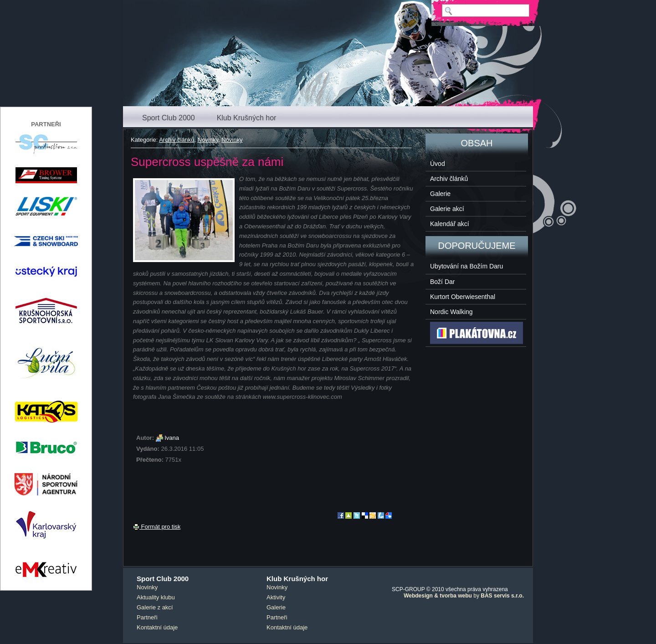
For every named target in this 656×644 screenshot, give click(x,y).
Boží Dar (442, 282)
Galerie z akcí (155, 607)
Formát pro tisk (157, 527)
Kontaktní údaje (157, 627)
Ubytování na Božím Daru (466, 266)
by (464, 596)
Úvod (438, 164)
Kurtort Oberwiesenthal (463, 297)
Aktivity (276, 597)
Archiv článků (177, 140)
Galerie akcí (447, 209)
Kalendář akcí (450, 224)
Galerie (440, 194)
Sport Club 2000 (169, 118)
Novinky (208, 140)
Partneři (147, 617)
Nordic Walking (451, 312)
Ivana (172, 438)
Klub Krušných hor (247, 118)
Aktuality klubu (156, 597)
